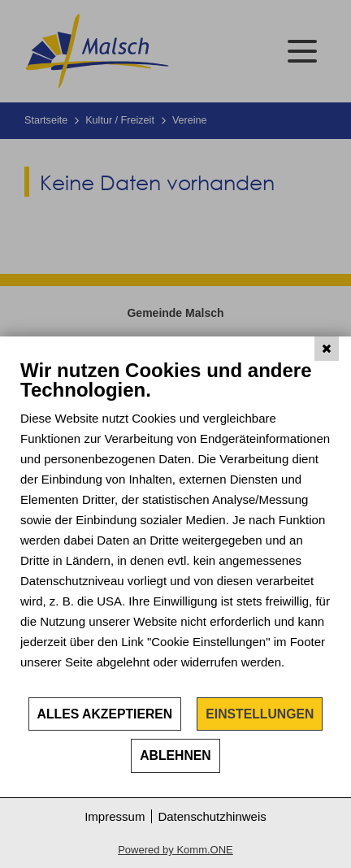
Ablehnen (175, 755)
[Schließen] (327, 349)
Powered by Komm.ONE (175, 850)
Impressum (115, 816)
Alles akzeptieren (105, 714)
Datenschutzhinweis (212, 816)
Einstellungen (260, 714)
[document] (175, 527)
